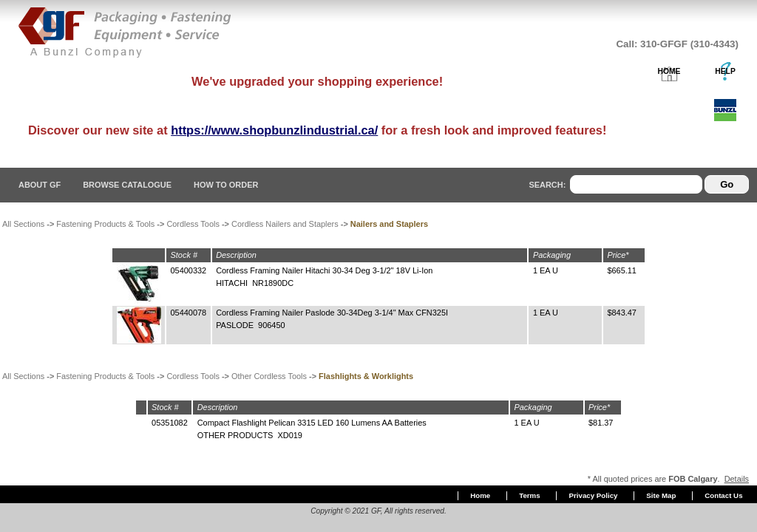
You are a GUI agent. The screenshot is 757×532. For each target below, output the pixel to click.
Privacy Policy (594, 495)
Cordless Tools (193, 224)
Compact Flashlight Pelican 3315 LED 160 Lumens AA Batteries (312, 423)
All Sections (23, 224)
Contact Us (723, 495)
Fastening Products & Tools (105, 224)
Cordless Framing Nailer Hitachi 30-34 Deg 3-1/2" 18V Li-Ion (324, 270)
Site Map (661, 495)
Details (737, 479)
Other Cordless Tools (269, 376)
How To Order (226, 185)
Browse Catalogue (127, 185)
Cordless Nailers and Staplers (285, 224)
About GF (40, 185)
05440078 (189, 313)
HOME (669, 71)
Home (480, 495)
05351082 (170, 423)
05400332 (189, 270)
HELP (725, 71)
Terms (529, 495)
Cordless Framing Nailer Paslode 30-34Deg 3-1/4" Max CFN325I (332, 313)
